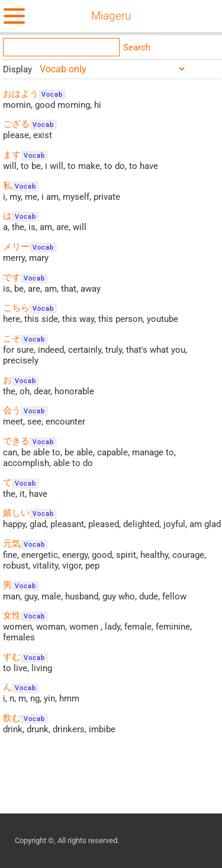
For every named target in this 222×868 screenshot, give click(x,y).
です (12, 277)
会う (12, 410)
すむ (12, 657)
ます (12, 155)
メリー (16, 247)
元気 (12, 544)
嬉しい (16, 513)
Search (137, 47)
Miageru (111, 16)
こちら (16, 308)
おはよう (21, 94)
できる (16, 441)
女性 (12, 615)
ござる (16, 124)
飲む (12, 718)
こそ (12, 339)
